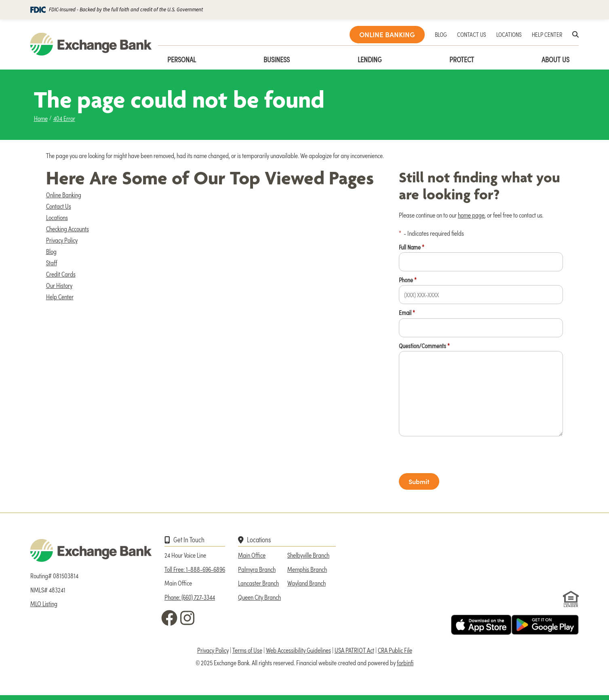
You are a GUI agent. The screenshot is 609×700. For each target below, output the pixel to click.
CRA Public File (395, 650)
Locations (57, 217)
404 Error (64, 118)
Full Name (412, 247)
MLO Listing (44, 603)
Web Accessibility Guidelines (298, 650)
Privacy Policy (62, 240)
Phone (408, 280)
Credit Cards (61, 274)
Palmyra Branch (257, 569)
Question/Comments (424, 346)
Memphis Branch (307, 569)
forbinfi (405, 662)
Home (41, 118)
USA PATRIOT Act (354, 650)
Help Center (60, 296)
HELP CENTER (547, 34)
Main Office (252, 555)
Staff (52, 262)
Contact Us (59, 206)
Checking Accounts (67, 228)
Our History (59, 285)
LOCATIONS (509, 34)
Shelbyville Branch (308, 555)
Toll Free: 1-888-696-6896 (195, 569)
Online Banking (64, 195)
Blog (51, 251)
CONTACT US (472, 34)
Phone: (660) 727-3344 (190, 597)
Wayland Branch (307, 583)
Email (407, 312)
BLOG (441, 34)
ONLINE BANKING (387, 34)
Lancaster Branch (258, 583)
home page (471, 215)
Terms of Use (247, 650)
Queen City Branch (259, 597)
